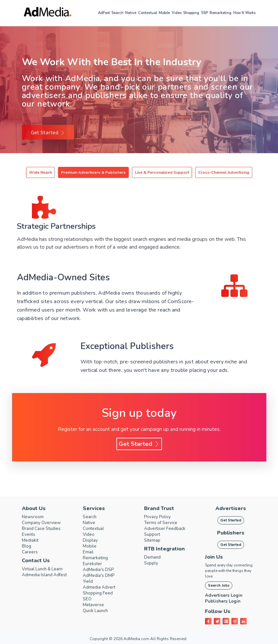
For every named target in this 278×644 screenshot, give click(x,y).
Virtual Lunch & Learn (45, 569)
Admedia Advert (101, 587)
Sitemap (153, 540)
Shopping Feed (100, 593)
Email (89, 552)
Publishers (231, 533)
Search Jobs (219, 585)
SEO (88, 599)
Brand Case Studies (44, 529)
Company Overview (44, 523)
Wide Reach (40, 172)
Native (131, 13)
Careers (30, 552)
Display (91, 540)
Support (153, 534)
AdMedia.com (136, 639)
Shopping (191, 13)
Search (117, 13)
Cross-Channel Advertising (224, 172)
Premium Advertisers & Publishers (93, 172)
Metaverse (95, 605)
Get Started (48, 133)
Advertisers (231, 508)
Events (29, 534)
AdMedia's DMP (101, 576)
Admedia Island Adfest (47, 575)
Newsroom (34, 517)
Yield (88, 581)
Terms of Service (163, 523)
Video (177, 13)
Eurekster (93, 564)
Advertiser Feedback (167, 529)
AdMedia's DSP (100, 570)
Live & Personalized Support (162, 172)
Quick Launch (97, 611)
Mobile (164, 13)
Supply (152, 563)
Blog (27, 546)
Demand (154, 557)
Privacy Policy (159, 517)
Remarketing (220, 13)
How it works (244, 13)
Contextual (148, 13)
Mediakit (31, 540)
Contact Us (36, 561)
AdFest (104, 13)
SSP (205, 13)
